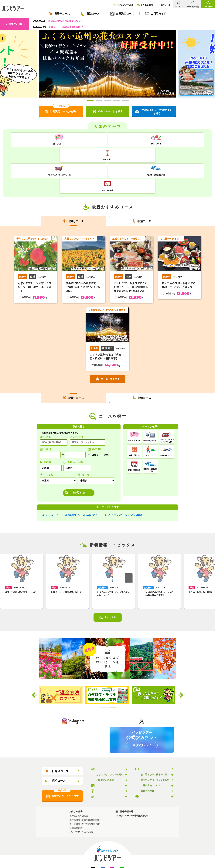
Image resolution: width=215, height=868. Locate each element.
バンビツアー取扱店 (106, 753)
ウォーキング (51, 483)
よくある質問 (147, 764)
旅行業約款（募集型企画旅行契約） (86, 787)
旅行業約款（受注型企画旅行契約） (86, 792)
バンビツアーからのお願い (82, 800)
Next (180, 663)
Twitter (93, 837)
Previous (35, 663)
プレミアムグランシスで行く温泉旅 (125, 483)
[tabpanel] (107, 64)
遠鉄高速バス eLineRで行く (83, 483)
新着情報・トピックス (107, 764)
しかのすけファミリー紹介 (110, 742)
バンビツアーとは (105, 737)
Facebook (103, 837)
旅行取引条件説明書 (79, 783)
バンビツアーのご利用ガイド (155, 737)
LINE (122, 837)
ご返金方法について (151, 753)
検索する (79, 460)
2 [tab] (99, 101)
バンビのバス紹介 (105, 748)
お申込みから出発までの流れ (155, 742)
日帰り (95, 423)
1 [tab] (90, 101)
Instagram (112, 837)
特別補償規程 (76, 796)
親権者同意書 (147, 759)
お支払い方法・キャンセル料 (155, 748)
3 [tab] (108, 101)
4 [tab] (117, 101)
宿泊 (106, 423)
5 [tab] (126, 101)
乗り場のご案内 (104, 759)
